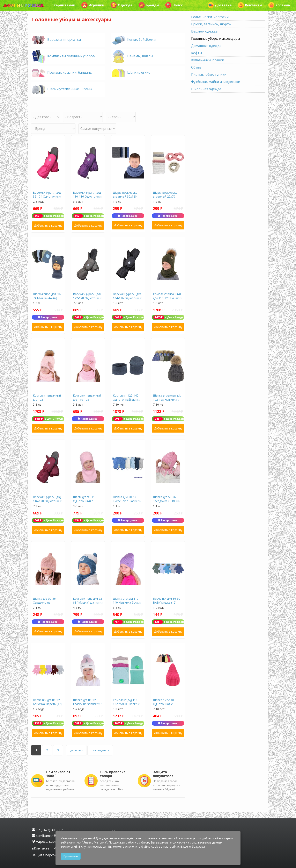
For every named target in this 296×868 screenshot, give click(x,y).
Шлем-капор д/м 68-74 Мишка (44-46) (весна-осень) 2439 (47, 298)
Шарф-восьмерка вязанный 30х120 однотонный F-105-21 (126, 199)
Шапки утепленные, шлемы (70, 89)
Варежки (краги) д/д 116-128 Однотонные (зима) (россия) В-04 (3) (48, 503)
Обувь (196, 67)
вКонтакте (41, 848)
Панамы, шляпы (140, 56)
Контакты (250, 5)
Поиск (174, 5)
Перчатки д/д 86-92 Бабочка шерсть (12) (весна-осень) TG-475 (48, 704)
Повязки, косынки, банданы (70, 72)
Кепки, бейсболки (141, 40)
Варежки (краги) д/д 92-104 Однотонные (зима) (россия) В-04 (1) (47, 199)
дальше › (76, 750)
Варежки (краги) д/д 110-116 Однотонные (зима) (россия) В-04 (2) (88, 199)
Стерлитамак (63, 5)
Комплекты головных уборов (71, 56)
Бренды (149, 5)
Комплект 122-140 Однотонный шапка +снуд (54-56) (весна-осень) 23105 (127, 401)
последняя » (100, 750)
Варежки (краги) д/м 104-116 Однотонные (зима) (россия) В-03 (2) (128, 300)
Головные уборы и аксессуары (216, 38)
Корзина (279, 5)
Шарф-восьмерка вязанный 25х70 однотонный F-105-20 (166, 199)
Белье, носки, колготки (210, 17)
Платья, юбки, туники (209, 74)
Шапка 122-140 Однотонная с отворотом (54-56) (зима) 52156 (166, 706)
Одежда (121, 5)
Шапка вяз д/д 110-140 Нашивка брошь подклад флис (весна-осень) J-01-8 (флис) (128, 605)
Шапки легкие (139, 72)
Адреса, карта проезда (52, 841)
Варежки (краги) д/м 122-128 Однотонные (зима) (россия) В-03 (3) (88, 300)
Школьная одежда (206, 89)
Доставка (220, 5)
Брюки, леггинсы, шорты (211, 24)
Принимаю (71, 856)
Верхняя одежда (204, 31)
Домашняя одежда (206, 46)
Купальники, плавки (208, 60)
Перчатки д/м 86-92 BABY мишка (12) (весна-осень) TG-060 (168, 603)
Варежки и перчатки (64, 40)
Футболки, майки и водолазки (216, 82)
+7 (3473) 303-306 (48, 830)
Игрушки (93, 5)
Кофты (197, 53)
